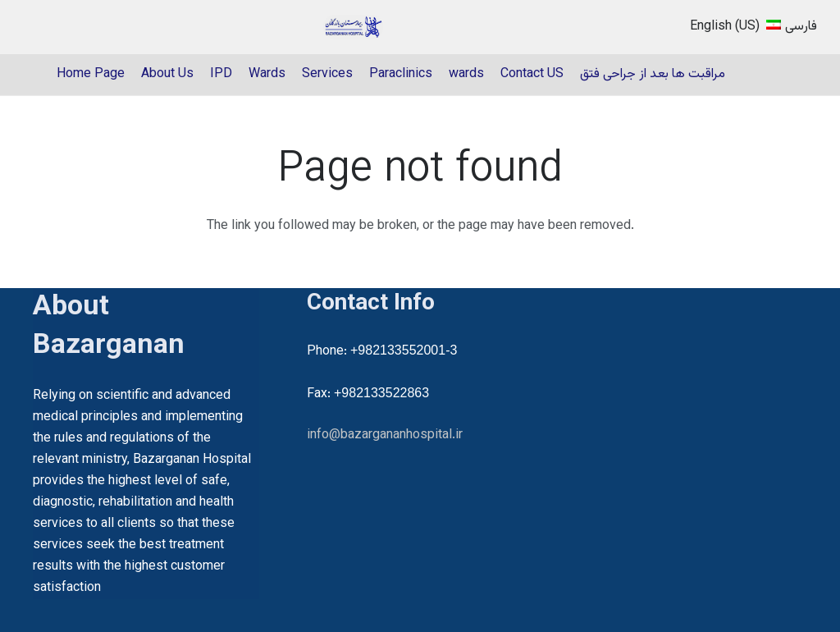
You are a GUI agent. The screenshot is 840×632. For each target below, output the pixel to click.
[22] (353, 27)
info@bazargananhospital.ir (385, 435)
